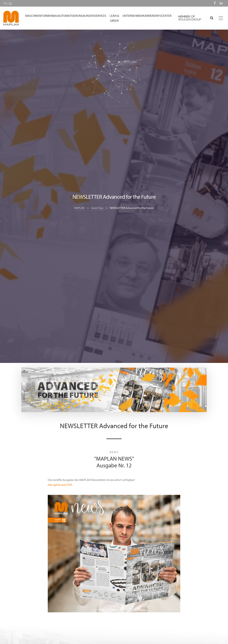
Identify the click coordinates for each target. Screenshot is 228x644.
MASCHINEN (33, 16)
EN (5, 3)
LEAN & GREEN (114, 18)
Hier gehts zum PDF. (60, 485)
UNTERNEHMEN (133, 16)
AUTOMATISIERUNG (70, 16)
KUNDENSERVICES (95, 16)
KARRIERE (149, 16)
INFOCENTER (163, 16)
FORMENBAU (50, 16)
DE (10, 3)
